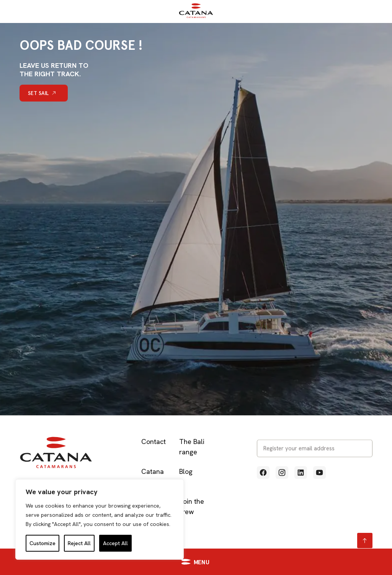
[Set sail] (44, 93)
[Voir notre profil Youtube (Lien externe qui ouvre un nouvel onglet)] (319, 473)
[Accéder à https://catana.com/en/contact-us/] (294, 562)
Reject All (79, 543)
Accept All (115, 543)
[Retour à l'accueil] (196, 16)
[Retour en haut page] (365, 541)
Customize (42, 543)
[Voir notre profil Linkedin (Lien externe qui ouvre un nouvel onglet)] (301, 473)
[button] (100, 562)
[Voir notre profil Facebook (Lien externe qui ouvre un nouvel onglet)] (263, 473)
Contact (154, 441)
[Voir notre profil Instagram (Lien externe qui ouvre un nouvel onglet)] (282, 473)
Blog (186, 471)
